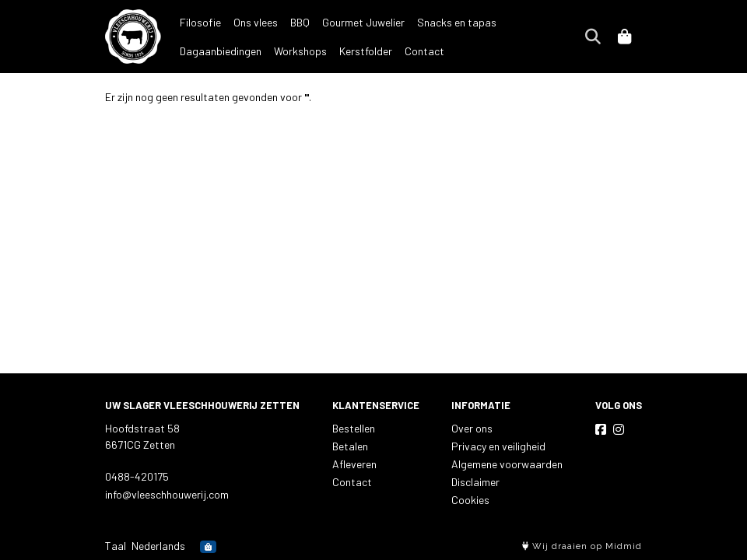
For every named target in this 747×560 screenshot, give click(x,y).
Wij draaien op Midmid (582, 546)
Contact (330, 51)
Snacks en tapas (457, 22)
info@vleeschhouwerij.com (167, 494)
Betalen (350, 446)
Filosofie (200, 22)
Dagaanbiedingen (550, 22)
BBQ (300, 22)
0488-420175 (137, 476)
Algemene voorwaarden (507, 464)
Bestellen (354, 428)
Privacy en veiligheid (498, 446)
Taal (116, 546)
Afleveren (354, 464)
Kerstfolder (272, 51)
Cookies (470, 500)
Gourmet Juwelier (363, 22)
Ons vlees (256, 22)
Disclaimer (475, 482)
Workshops (206, 51)
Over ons (472, 428)
